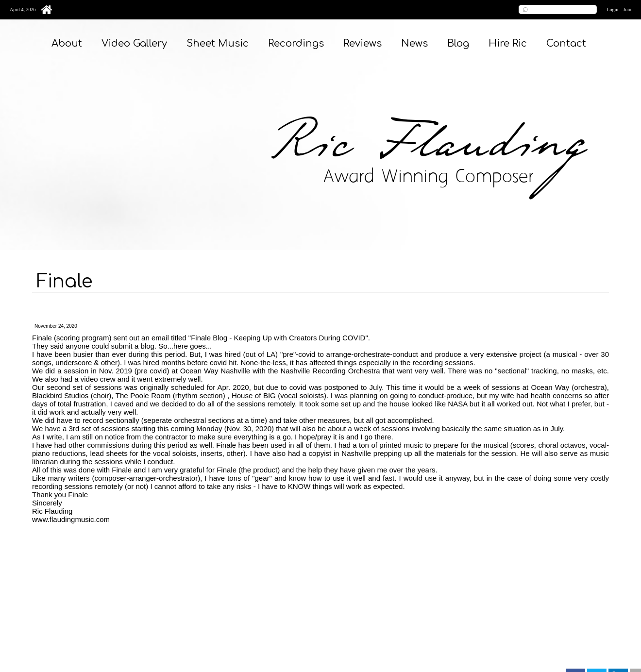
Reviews (363, 43)
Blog (458, 43)
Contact (566, 43)
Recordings (296, 43)
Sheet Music (218, 43)
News (414, 43)
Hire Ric (508, 43)
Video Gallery (134, 43)
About (67, 43)
